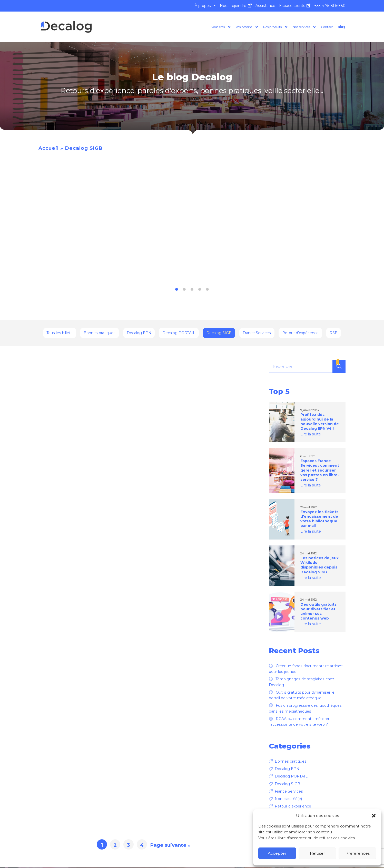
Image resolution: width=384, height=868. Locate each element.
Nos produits (252, 27)
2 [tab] (184, 290)
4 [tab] (200, 290)
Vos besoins (216, 27)
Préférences (358, 853)
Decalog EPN (139, 334)
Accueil (49, 149)
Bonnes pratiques (100, 334)
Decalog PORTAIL (179, 334)
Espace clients (292, 6)
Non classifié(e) (288, 800)
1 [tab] (177, 290)
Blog (341, 27)
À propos (203, 6)
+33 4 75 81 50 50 (330, 6)
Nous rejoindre (233, 6)
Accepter (277, 853)
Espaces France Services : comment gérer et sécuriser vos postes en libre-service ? (320, 471)
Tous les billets (60, 334)
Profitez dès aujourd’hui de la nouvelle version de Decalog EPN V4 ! (320, 422)
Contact (322, 27)
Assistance (265, 6)
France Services (257, 334)
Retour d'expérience (300, 334)
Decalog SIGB (219, 334)
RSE (333, 334)
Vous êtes (182, 27)
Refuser (317, 853)
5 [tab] (208, 290)
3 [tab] (192, 290)
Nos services (289, 27)
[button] (374, 816)
